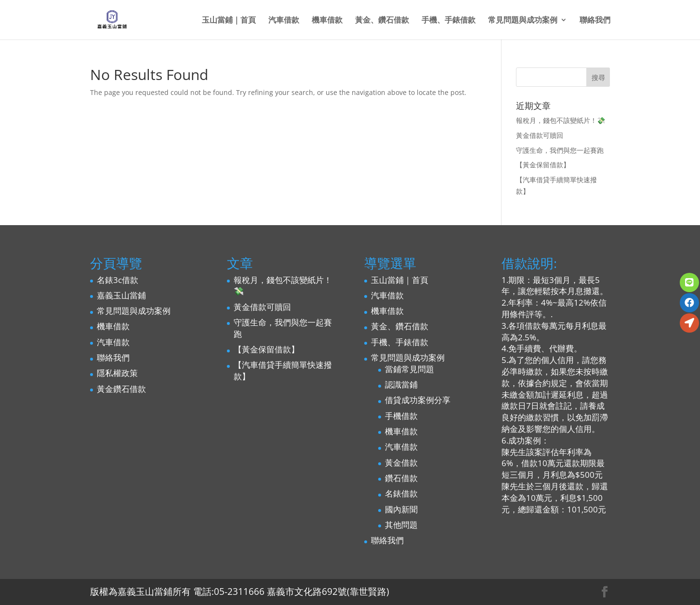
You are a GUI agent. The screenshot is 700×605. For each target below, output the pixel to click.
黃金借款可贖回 (540, 135)
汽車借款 (284, 21)
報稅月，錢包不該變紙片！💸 (561, 120)
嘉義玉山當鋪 (121, 295)
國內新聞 (401, 509)
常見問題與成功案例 (523, 21)
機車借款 (327, 21)
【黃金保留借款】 (543, 165)
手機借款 (401, 416)
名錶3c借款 (118, 280)
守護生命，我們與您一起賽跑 (560, 150)
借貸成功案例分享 (418, 400)
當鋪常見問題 (409, 369)
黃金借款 (401, 463)
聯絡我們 (595, 21)
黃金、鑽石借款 (382, 21)
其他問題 (401, 525)
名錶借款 (401, 493)
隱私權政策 (117, 373)
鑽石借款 (401, 478)
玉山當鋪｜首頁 (229, 21)
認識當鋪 (401, 384)
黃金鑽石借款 (121, 389)
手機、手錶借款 (449, 21)
